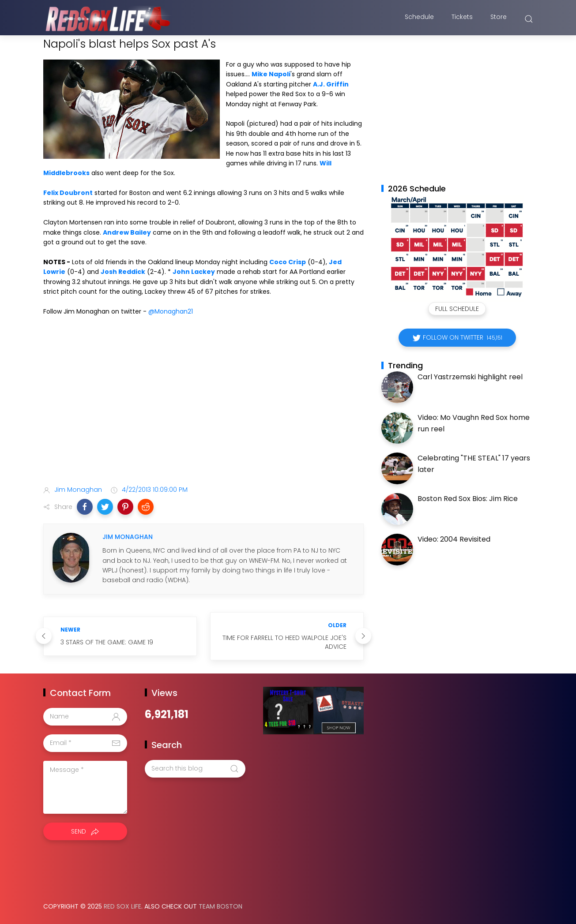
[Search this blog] (195, 769)
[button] (85, 507)
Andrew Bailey (127, 232)
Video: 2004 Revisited (454, 539)
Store (499, 19)
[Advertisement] (203, 409)
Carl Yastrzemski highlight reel (470, 377)
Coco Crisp (288, 262)
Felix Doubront (68, 193)
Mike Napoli (271, 74)
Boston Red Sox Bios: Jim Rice (468, 499)
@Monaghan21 (171, 311)
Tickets (462, 19)
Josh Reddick (123, 272)
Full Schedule (457, 309)
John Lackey (194, 272)
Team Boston (220, 906)
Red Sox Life (122, 906)
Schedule (419, 19)
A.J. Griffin (331, 84)
